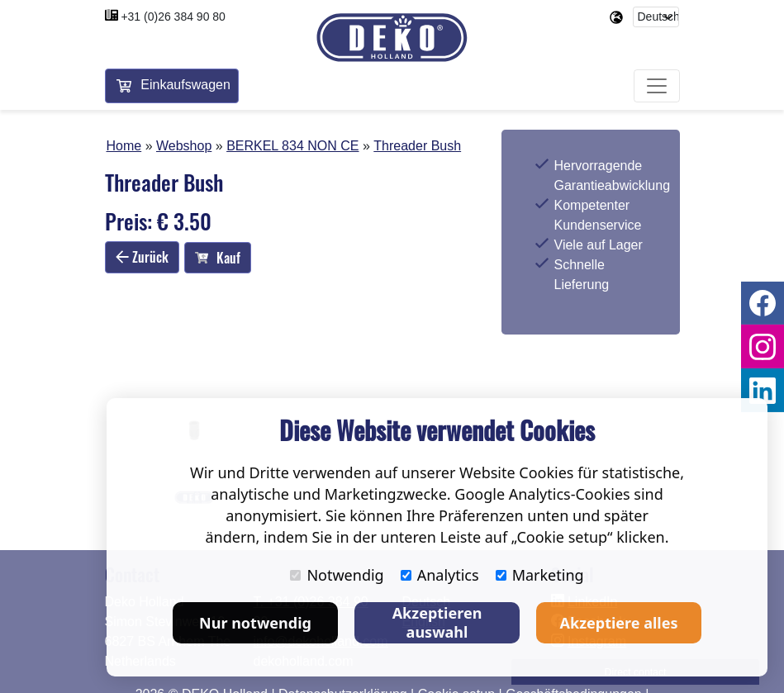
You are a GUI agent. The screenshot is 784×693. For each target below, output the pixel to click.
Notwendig (337, 575)
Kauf (218, 258)
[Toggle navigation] (657, 86)
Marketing (540, 575)
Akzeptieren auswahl (437, 622)
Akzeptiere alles (619, 623)
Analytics (440, 575)
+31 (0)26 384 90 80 (173, 17)
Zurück (142, 257)
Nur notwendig (255, 623)
